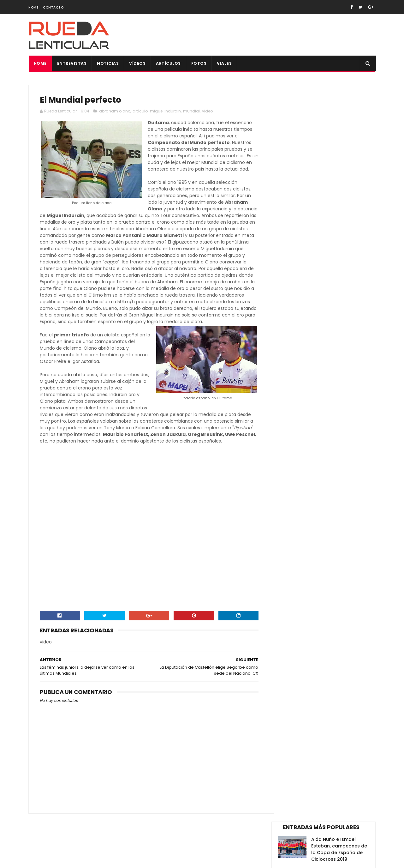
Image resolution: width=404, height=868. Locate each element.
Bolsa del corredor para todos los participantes (339, 400)
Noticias (108, 63)
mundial (191, 112)
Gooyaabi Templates (137, 860)
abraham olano (115, 112)
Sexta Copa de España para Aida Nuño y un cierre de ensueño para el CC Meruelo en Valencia (322, 370)
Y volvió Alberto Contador (329, 263)
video (207, 112)
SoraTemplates (67, 860)
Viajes (224, 63)
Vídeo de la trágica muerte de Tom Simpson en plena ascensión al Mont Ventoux (339, 146)
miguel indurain (165, 112)
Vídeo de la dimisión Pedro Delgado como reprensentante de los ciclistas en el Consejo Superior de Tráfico (321, 302)
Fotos (199, 63)
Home (33, 7)
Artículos (168, 63)
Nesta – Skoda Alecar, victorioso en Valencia (337, 205)
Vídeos (137, 63)
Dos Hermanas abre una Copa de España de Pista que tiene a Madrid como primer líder (339, 179)
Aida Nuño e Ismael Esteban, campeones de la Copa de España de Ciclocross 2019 (339, 113)
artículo (140, 112)
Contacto (53, 7)
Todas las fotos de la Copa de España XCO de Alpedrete (340, 335)
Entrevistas (72, 63)
